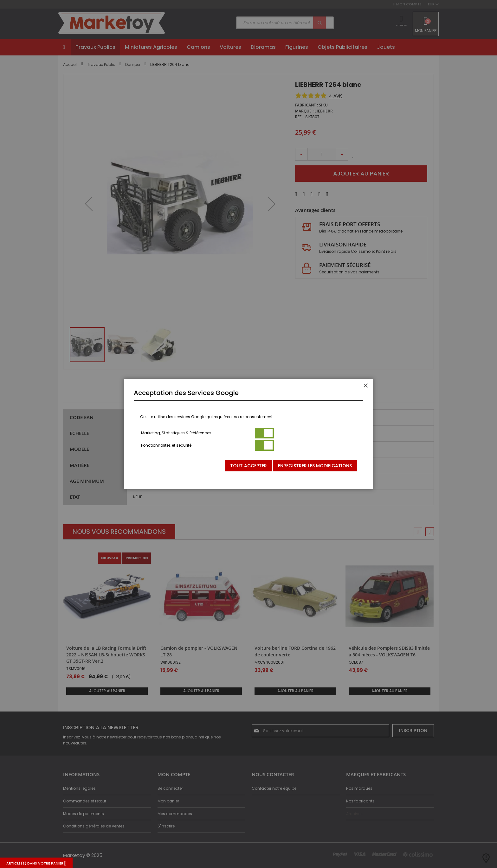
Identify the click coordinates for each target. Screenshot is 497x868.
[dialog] (248, 434)
